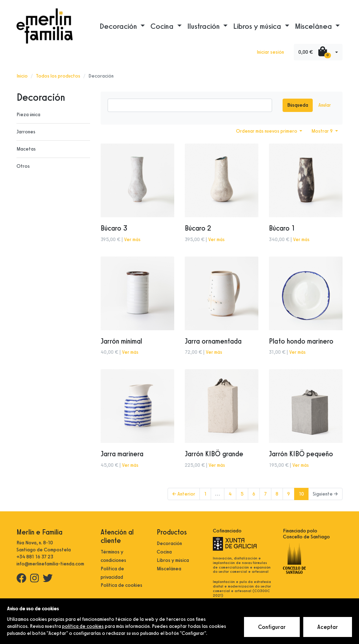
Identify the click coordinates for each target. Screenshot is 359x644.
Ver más (132, 240)
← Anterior (184, 494)
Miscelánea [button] (314, 26)
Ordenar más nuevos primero (267, 131)
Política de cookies (121, 585)
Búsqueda (298, 105)
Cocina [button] (163, 26)
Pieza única (28, 115)
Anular (325, 105)
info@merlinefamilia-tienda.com (50, 564)
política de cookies (83, 626)
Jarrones (26, 132)
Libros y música (173, 560)
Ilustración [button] (204, 26)
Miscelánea (169, 569)
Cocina (164, 552)
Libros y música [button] (258, 26)
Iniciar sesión (270, 52)
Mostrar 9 (323, 131)
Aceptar (328, 627)
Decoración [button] (119, 26)
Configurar (272, 627)
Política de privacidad (112, 573)
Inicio (22, 76)
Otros (23, 166)
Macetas (26, 149)
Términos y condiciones (113, 556)
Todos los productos (58, 76)
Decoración (169, 543)
